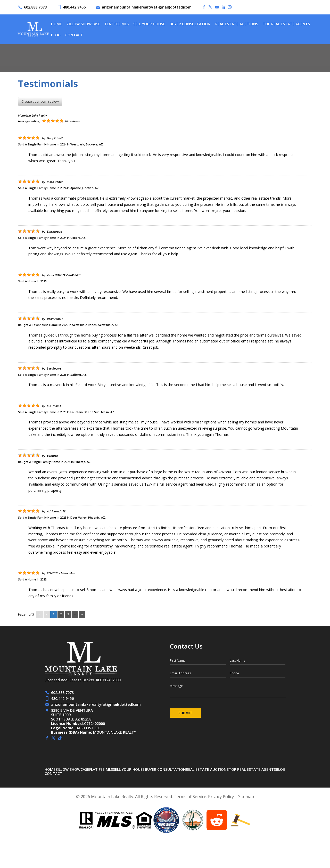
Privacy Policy (221, 797)
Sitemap (246, 797)
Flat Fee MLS (117, 24)
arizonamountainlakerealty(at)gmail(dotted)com (147, 7)
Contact (74, 35)
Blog (56, 35)
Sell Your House (149, 24)
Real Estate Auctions (237, 24)
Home (56, 24)
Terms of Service (190, 797)
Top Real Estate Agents (286, 24)
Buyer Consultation (190, 24)
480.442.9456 (74, 7)
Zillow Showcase (83, 24)
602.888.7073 (35, 7)
